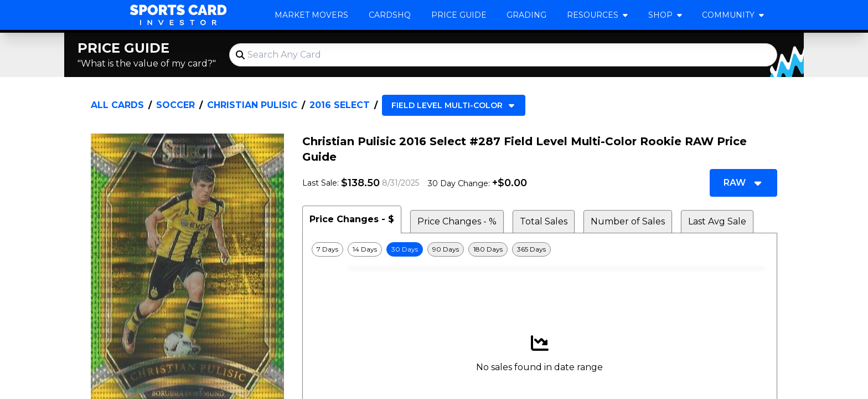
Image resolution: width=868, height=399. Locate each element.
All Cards (117, 105)
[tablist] (540, 219)
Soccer (175, 105)
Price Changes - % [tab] (457, 221)
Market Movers (311, 15)
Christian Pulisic (252, 105)
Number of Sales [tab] (628, 221)
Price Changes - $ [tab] (352, 219)
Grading (526, 15)
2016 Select (340, 105)
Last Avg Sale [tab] (717, 221)
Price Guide (459, 15)
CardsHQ (390, 15)
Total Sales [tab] (544, 221)
